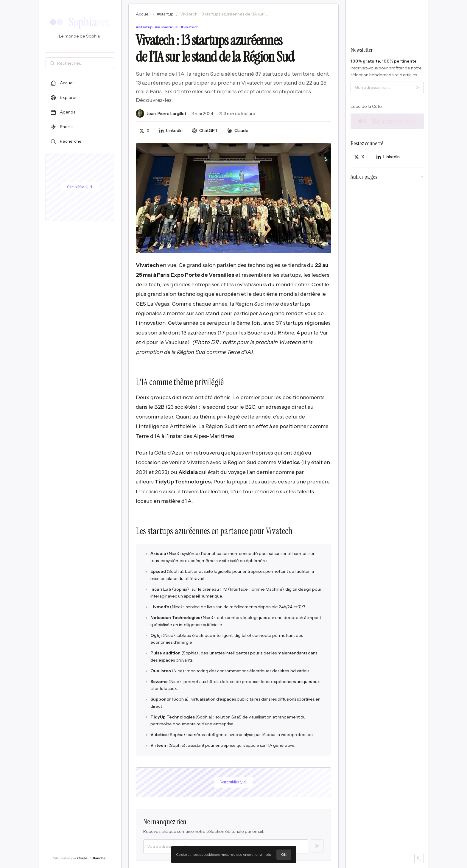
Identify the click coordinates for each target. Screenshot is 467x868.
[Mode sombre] (419, 858)
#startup (165, 14)
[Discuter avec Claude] (238, 131)
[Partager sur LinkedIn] (171, 131)
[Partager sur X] (144, 131)
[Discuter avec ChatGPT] (205, 131)
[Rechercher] (84, 63)
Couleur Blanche (91, 858)
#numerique (166, 27)
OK (284, 854)
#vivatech (190, 27)
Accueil (143, 14)
